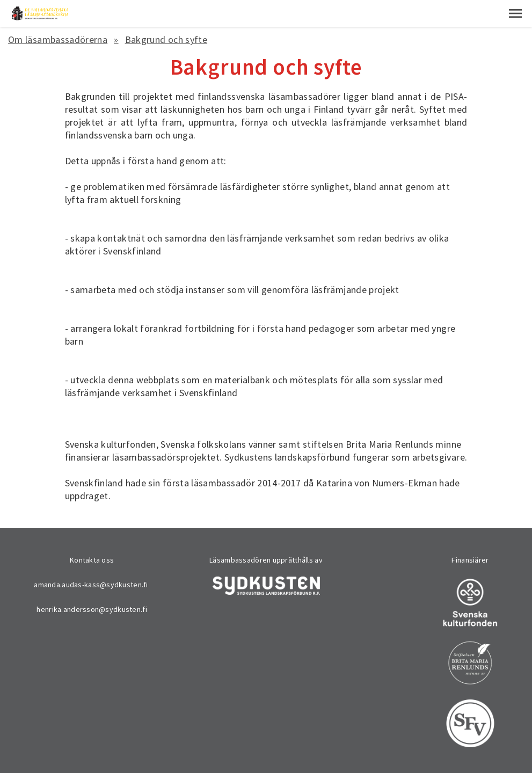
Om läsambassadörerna (58, 39)
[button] (515, 13)
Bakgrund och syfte (166, 39)
